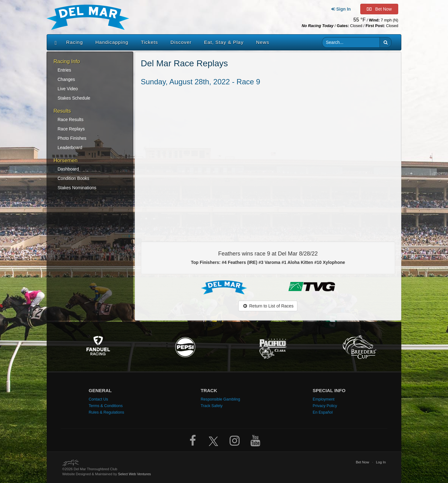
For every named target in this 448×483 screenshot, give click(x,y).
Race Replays (71, 129)
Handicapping (112, 42)
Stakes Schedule (74, 98)
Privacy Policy (325, 406)
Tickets (149, 42)
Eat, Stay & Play (224, 42)
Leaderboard (70, 148)
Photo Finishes (72, 138)
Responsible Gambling (220, 399)
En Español (323, 412)
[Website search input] (351, 42)
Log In (381, 462)
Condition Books (73, 178)
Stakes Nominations (77, 188)
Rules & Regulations (106, 412)
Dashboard (68, 169)
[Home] (54, 42)
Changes (66, 79)
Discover (181, 42)
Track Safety (212, 406)
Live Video (68, 89)
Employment (324, 399)
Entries (64, 70)
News (263, 42)
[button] (386, 42)
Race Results (70, 120)
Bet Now (363, 462)
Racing (75, 42)
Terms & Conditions (106, 406)
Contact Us (98, 399)
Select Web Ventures (134, 474)
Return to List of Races (268, 306)
